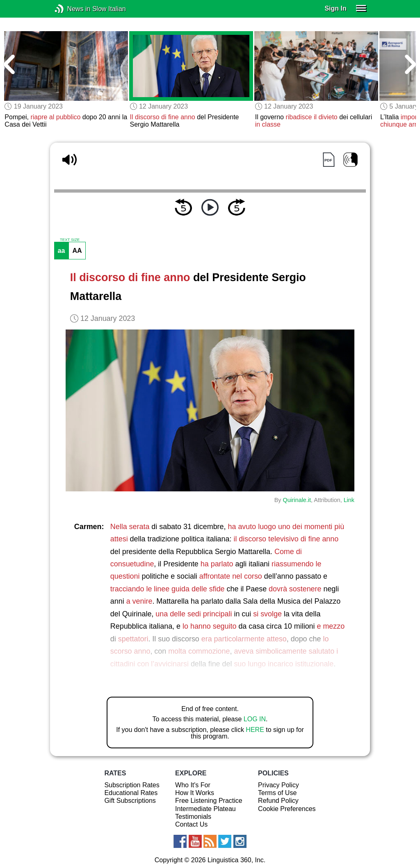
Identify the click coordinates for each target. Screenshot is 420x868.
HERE (255, 730)
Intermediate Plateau (205, 809)
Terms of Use (277, 793)
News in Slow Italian (72, 9)
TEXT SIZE (70, 240)
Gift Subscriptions (130, 801)
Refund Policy (278, 801)
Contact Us (191, 824)
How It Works (195, 793)
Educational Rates (131, 793)
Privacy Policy (278, 785)
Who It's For (193, 785)
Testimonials (193, 817)
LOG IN (255, 719)
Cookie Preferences (287, 809)
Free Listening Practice (209, 801)
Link (349, 500)
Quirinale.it (297, 500)
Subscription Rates (132, 785)
